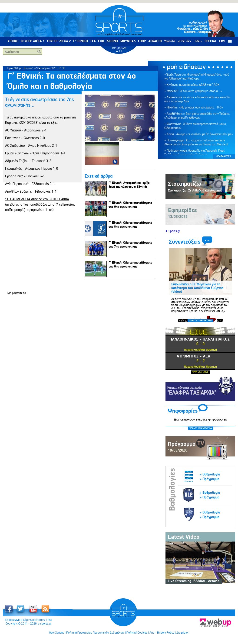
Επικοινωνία (13, 620)
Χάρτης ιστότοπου (34, 620)
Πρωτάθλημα (15, 68)
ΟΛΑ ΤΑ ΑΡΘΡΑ (224, 156)
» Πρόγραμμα (210, 479)
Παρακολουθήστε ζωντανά (200, 350)
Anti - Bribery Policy (162, 633)
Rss (50, 620)
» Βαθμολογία (210, 474)
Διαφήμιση (183, 633)
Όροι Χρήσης (57, 633)
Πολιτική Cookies (137, 633)
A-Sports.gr (173, 231)
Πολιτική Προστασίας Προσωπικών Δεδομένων (95, 633)
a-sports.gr (45, 624)
